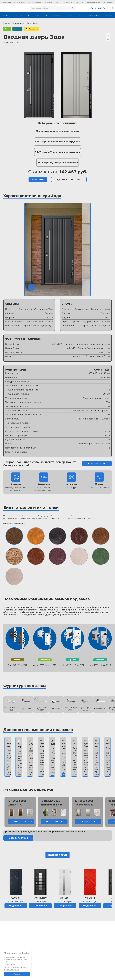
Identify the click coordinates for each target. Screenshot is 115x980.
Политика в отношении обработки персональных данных (15, 969)
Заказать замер (97, 464)
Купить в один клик (69, 179)
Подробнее (16, 906)
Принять (17, 974)
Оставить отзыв (18, 838)
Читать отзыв (21, 822)
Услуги (59, 2)
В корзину (38, 179)
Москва (13, 2)
